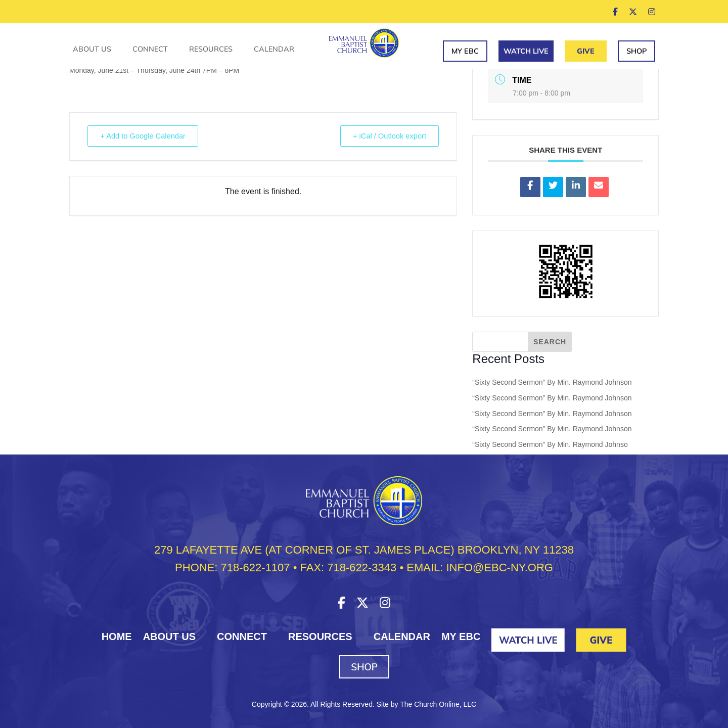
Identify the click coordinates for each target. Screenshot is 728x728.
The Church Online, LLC (438, 704)
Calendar (274, 50)
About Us (92, 50)
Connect (150, 50)
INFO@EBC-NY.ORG (499, 567)
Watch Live (526, 51)
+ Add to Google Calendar (146, 136)
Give (586, 51)
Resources (211, 50)
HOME (117, 636)
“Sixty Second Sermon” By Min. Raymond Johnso (550, 444)
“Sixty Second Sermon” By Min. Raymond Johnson (552, 382)
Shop (636, 51)
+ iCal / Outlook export (387, 136)
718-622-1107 (256, 567)
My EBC (465, 51)
